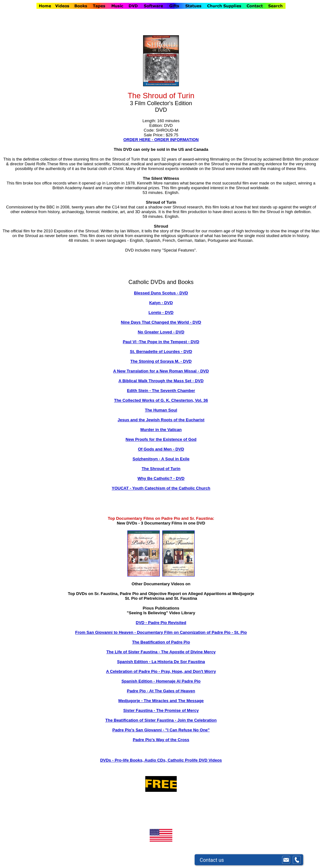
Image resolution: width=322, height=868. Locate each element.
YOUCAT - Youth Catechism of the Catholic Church (161, 488)
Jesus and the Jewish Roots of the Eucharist (161, 420)
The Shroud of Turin (161, 469)
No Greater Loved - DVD (161, 332)
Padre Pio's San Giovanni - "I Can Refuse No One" (161, 730)
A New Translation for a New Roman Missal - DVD (161, 371)
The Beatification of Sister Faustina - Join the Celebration (161, 720)
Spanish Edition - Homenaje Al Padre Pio (161, 681)
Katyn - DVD (161, 303)
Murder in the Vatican (161, 430)
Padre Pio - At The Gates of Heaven (161, 691)
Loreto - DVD (161, 312)
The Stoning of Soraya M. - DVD (161, 361)
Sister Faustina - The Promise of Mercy (161, 710)
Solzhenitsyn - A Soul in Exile (161, 459)
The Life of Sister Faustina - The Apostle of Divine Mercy (161, 652)
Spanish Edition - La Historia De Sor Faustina (161, 662)
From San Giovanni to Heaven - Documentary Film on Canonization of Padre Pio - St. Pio (161, 632)
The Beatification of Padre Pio (161, 642)
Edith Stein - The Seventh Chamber (161, 391)
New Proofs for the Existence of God (161, 439)
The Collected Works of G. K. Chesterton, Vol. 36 (161, 400)
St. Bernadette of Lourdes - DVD (161, 352)
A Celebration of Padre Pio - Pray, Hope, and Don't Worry (161, 671)
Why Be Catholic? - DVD (161, 478)
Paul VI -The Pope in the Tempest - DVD (161, 342)
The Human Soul (161, 410)
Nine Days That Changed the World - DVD (161, 322)
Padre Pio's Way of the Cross (161, 740)
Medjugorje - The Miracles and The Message (161, 701)
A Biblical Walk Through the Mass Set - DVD (161, 381)
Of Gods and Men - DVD (161, 449)
